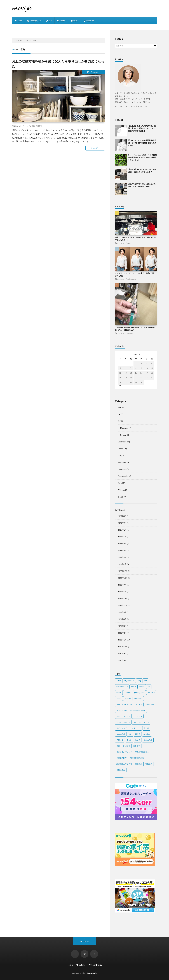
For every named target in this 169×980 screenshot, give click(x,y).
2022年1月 (122, 592)
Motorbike (122, 462)
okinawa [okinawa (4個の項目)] (128, 693)
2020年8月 (122, 660)
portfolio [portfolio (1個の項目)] (151, 693)
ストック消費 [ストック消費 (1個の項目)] (122, 710)
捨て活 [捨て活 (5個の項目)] (138, 740)
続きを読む (95, 148)
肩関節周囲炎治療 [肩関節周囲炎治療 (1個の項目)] (137, 758)
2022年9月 (122, 585)
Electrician (122, 442)
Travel (74, 21)
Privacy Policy (95, 965)
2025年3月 (122, 516)
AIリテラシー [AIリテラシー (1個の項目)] (129, 681)
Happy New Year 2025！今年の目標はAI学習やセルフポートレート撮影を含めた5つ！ (142, 157)
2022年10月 (123, 578)
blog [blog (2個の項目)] (139, 681)
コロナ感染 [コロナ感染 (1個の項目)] (150, 704)
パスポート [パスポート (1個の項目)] (138, 716)
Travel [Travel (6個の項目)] (119, 698)
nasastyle (93, 973)
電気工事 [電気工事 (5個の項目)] (149, 764)
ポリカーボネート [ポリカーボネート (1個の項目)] (123, 722)
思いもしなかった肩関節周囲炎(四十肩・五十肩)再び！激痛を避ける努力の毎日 (142, 143)
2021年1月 (122, 640)
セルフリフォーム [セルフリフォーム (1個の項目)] (123, 716)
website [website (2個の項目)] (128, 698)
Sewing (123, 435)
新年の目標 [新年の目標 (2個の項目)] (148, 740)
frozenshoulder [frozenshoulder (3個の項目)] (122, 687)
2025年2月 (122, 523)
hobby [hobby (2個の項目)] (142, 687)
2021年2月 (122, 633)
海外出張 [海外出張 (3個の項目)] (137, 746)
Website (121, 490)
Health (61, 21)
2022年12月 (123, 571)
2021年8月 (122, 619)
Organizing (95, 72)
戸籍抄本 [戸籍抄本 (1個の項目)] (120, 740)
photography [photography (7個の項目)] (139, 693)
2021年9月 (122, 612)
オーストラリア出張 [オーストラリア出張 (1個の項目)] (124, 704)
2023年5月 (122, 537)
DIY (49, 21)
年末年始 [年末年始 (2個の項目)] (147, 734)
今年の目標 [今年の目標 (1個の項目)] (121, 734)
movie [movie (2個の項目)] (119, 693)
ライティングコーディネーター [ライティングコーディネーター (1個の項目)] (128, 728)
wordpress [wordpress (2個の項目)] (138, 698)
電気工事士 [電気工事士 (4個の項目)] (121, 770)
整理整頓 (39, 126)
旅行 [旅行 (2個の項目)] (118, 746)
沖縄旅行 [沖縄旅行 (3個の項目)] (127, 746)
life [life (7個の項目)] (149, 687)
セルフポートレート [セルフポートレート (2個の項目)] (138, 710)
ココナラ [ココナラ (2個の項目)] (139, 704)
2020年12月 (123, 647)
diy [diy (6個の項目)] (145, 681)
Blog (119, 407)
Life (119, 455)
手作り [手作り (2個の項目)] (129, 740)
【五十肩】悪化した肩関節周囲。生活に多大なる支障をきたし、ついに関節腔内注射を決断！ (142, 128)
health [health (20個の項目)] (134, 687)
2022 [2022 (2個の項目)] (119, 681)
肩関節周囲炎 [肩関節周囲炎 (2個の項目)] (122, 758)
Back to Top (85, 941)
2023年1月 (122, 564)
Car (129, 243)
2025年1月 (122, 530)
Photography (34, 21)
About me (89, 21)
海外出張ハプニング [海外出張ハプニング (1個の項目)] (124, 752)
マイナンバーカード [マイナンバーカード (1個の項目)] (141, 722)
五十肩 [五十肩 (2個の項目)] (146, 728)
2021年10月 (123, 605)
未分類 (120, 497)
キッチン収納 (30, 126)
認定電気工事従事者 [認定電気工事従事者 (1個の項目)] (124, 764)
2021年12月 (123, 599)
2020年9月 (122, 653)
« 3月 (120, 386)
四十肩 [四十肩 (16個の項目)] (138, 734)
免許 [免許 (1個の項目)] (130, 734)
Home (18, 21)
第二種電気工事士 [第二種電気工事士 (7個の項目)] (142, 752)
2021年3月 (122, 626)
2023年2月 (122, 557)
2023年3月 (122, 550)
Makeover (124, 428)
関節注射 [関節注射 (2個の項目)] (139, 764)
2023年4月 (122, 544)
